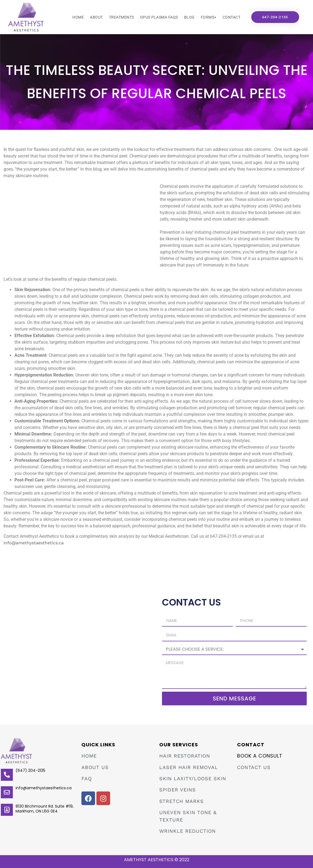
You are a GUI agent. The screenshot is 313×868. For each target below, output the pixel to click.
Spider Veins (178, 790)
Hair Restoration (185, 756)
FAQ (87, 778)
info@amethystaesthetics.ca (34, 543)
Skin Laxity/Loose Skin (193, 778)
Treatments (122, 17)
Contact (232, 17)
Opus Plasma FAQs (159, 17)
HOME (89, 756)
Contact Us (254, 767)
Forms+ (209, 17)
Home (78, 17)
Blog (189, 17)
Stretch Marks (181, 801)
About (96, 17)
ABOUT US (95, 767)
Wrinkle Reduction (187, 831)
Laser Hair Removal (189, 767)
